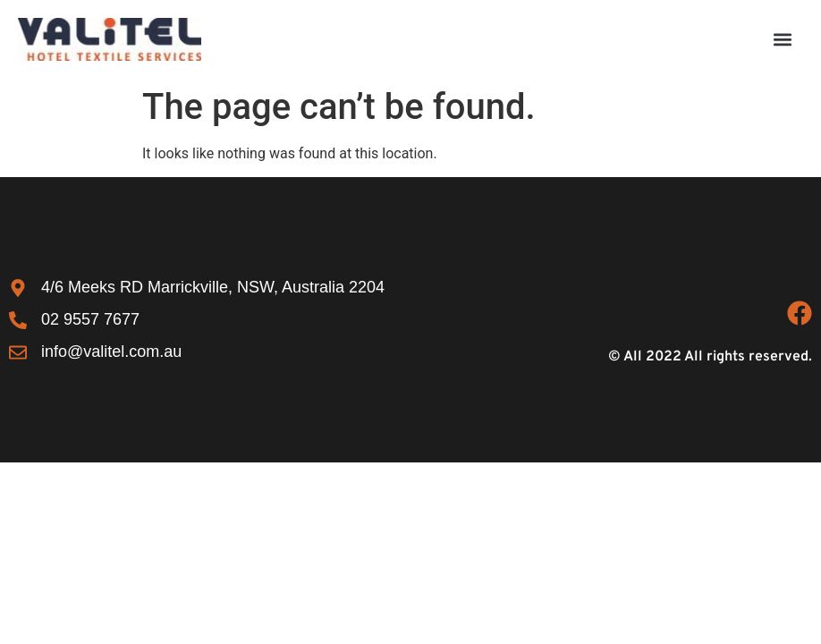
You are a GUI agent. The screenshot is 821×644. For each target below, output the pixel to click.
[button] (782, 39)
